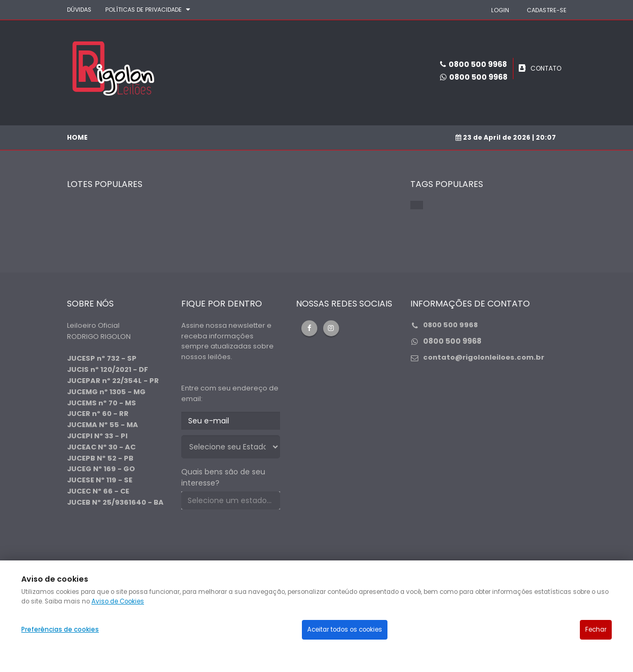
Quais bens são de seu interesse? (223, 477)
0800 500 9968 (478, 77)
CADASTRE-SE (547, 10)
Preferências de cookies (60, 630)
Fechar (596, 630)
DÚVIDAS (79, 10)
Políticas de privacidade (144, 10)
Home (77, 137)
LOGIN (500, 10)
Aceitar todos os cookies (345, 630)
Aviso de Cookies (118, 601)
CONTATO (546, 68)
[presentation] (262, 538)
